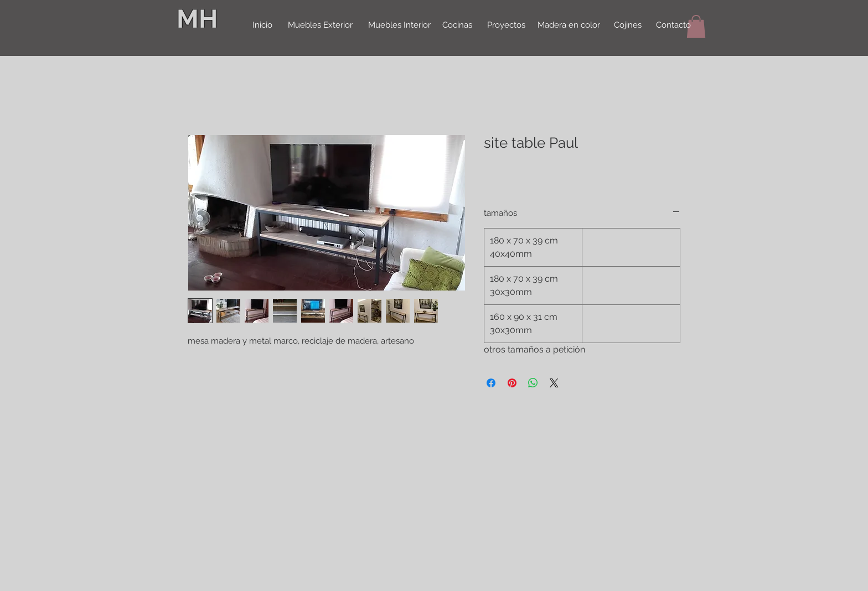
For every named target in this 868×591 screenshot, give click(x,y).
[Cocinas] (457, 25)
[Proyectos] (506, 25)
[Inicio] (262, 25)
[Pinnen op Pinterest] (512, 383)
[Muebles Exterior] (320, 25)
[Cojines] (628, 25)
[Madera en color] (569, 25)
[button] (696, 27)
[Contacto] (673, 25)
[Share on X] (554, 383)
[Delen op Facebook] (491, 383)
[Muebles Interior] (399, 25)
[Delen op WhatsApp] (533, 383)
